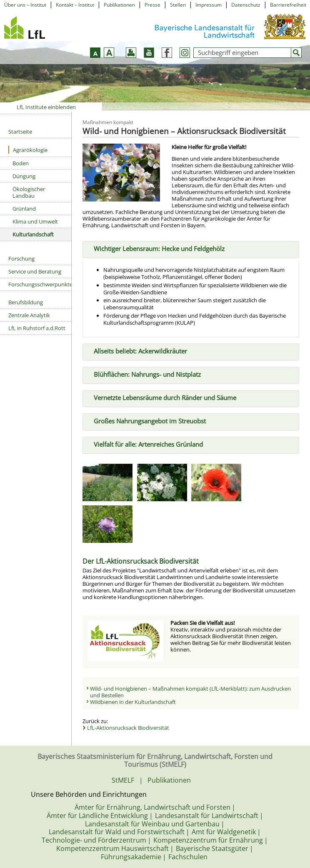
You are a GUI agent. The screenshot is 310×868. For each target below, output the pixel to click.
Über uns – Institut (25, 5)
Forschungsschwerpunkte (40, 284)
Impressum (209, 5)
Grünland (24, 209)
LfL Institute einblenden (46, 107)
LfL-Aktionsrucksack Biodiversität (128, 728)
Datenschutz (246, 5)
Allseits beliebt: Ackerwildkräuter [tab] (137, 351)
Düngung (24, 176)
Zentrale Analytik (29, 315)
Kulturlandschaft (33, 234)
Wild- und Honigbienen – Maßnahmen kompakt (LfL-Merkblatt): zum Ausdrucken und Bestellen (190, 692)
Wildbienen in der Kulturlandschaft (133, 702)
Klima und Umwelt (35, 221)
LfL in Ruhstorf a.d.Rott (37, 328)
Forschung (21, 259)
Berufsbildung (26, 302)
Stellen (178, 5)
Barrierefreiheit (288, 5)
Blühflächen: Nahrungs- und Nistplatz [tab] (144, 374)
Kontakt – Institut (75, 5)
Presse (152, 5)
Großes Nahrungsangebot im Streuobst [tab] (146, 420)
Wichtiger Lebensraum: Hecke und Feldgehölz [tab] (156, 248)
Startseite (20, 132)
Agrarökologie (28, 150)
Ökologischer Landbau (29, 192)
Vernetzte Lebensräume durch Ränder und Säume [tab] (162, 397)
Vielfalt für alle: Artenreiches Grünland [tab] (145, 443)
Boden (21, 163)
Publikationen (119, 5)
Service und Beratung (35, 271)
